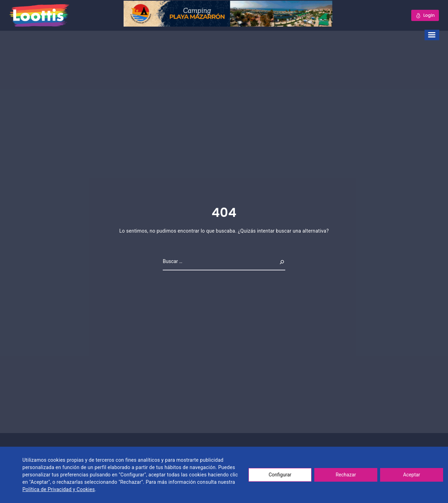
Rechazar (346, 475)
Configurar (280, 475)
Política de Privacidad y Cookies (59, 489)
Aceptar (412, 475)
